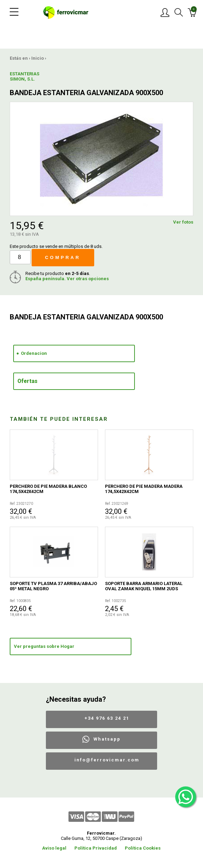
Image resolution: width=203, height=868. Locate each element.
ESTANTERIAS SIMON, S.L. (25, 76)
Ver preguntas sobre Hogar (44, 646)
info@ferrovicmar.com (107, 760)
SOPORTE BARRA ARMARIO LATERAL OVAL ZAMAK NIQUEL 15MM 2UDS (144, 586)
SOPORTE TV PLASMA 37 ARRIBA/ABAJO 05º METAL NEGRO (53, 586)
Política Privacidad (96, 848)
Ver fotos (183, 222)
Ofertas (27, 381)
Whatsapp (107, 739)
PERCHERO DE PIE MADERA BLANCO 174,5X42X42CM (48, 489)
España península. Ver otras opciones (67, 279)
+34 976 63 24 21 (107, 718)
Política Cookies (143, 848)
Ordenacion (34, 353)
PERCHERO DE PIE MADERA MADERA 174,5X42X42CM (144, 489)
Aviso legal (54, 848)
